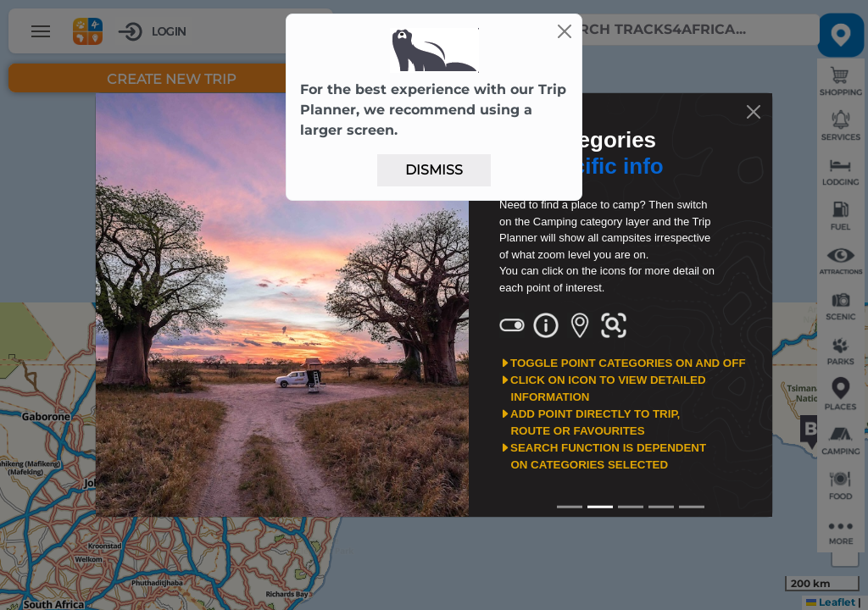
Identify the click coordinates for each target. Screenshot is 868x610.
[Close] (565, 31)
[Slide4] (692, 507)
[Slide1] (600, 507)
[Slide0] (570, 507)
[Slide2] (631, 507)
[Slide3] (661, 507)
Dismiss (434, 170)
